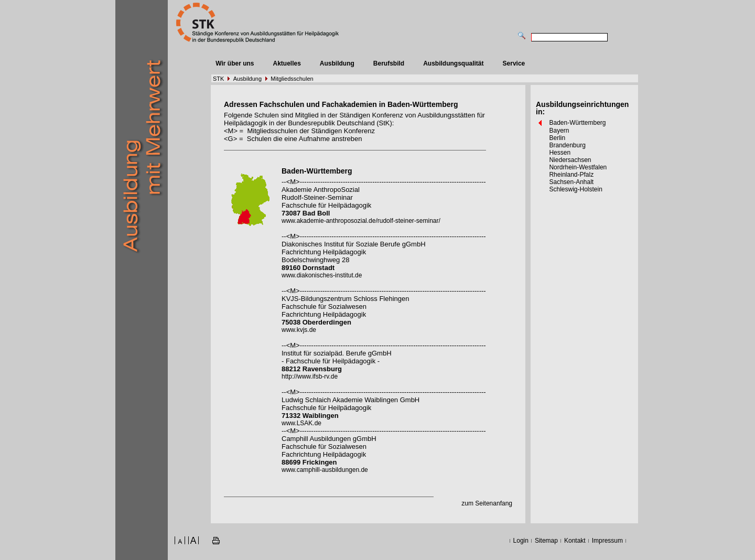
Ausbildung (337, 63)
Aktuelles (287, 63)
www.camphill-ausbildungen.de (325, 470)
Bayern (559, 131)
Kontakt (575, 541)
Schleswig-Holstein (575, 189)
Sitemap (546, 541)
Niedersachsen (570, 160)
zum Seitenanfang (487, 503)
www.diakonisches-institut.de (322, 275)
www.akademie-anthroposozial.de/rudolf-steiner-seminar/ (361, 221)
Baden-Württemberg (577, 123)
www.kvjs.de (299, 330)
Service (514, 63)
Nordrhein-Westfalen (578, 167)
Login (521, 541)
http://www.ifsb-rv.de (310, 376)
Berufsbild (389, 63)
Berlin (557, 138)
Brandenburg (567, 145)
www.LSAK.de (301, 423)
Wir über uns (235, 63)
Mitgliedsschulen (292, 79)
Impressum (607, 541)
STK (218, 79)
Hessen (560, 153)
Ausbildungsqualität (453, 63)
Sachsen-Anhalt (571, 182)
